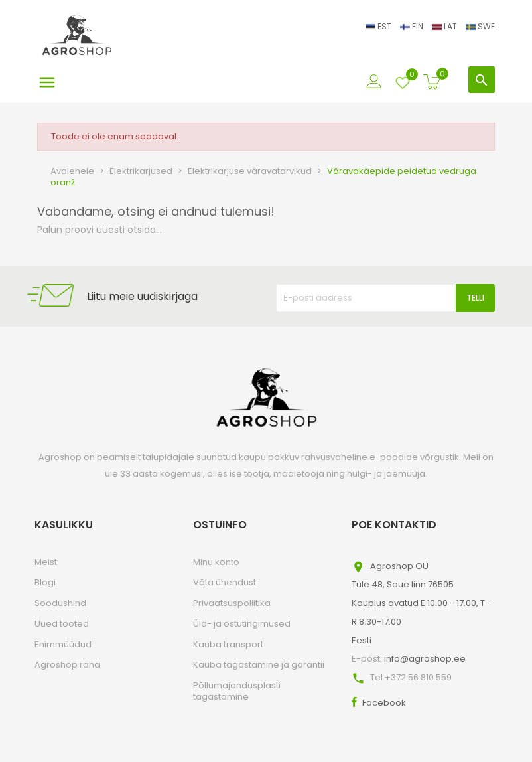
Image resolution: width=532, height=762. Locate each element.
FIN (413, 26)
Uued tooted (62, 624)
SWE (480, 26)
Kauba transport (228, 644)
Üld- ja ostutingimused (242, 624)
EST (379, 26)
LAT (445, 26)
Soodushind (60, 603)
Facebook (384, 703)
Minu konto (216, 562)
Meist (46, 562)
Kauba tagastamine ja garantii (259, 665)
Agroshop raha (67, 665)
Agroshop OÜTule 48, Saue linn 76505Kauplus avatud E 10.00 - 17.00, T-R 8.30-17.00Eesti (421, 603)
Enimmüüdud (63, 644)
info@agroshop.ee (425, 659)
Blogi (45, 582)
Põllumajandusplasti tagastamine (237, 691)
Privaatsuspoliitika (232, 603)
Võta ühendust (225, 582)
